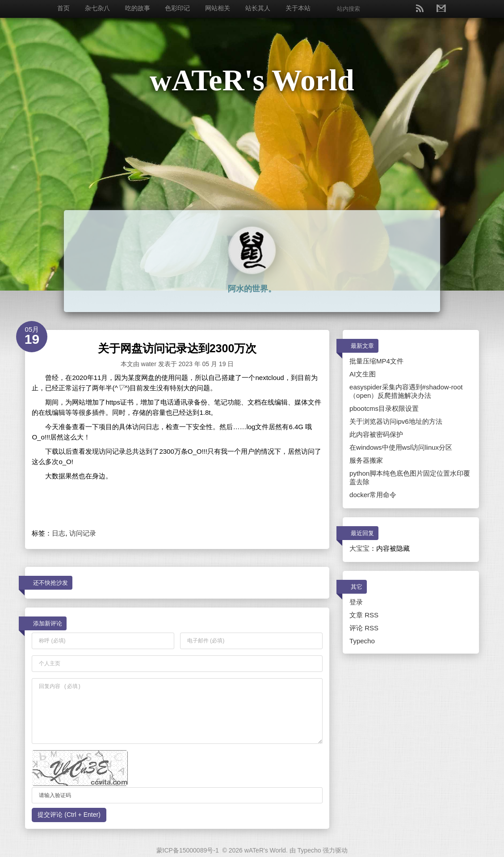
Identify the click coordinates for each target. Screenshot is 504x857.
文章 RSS (364, 615)
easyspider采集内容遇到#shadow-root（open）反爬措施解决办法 (406, 391)
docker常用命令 (373, 495)
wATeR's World (252, 80)
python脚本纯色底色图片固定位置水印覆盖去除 (410, 477)
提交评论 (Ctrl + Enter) (69, 815)
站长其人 (258, 8)
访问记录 (83, 533)
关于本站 (298, 8)
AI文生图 (363, 374)
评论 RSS (364, 628)
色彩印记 (177, 8)
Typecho (362, 641)
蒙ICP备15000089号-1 (188, 850)
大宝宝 (359, 548)
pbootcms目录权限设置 (384, 408)
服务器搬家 (366, 460)
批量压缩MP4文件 (376, 361)
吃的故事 (138, 8)
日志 (59, 533)
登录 (356, 602)
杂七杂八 (97, 8)
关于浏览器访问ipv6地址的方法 (396, 421)
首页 (63, 8)
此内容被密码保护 (376, 434)
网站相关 (218, 8)
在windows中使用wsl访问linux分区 (401, 447)
